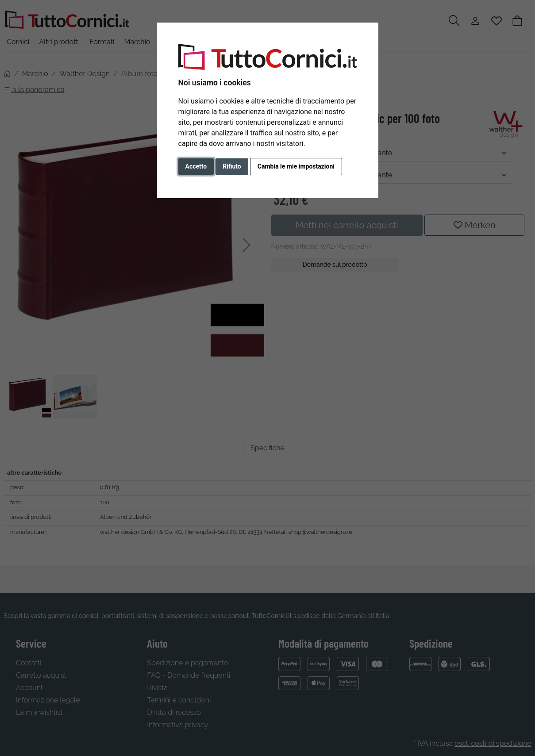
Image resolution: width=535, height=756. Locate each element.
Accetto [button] (196, 166)
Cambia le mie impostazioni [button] (296, 166)
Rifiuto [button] (232, 166)
